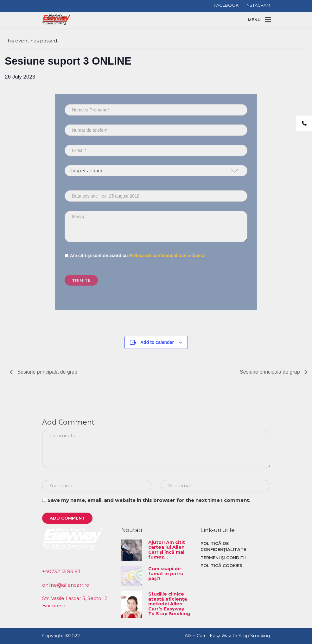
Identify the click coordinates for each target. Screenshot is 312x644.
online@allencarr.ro (66, 585)
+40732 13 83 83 (61, 571)
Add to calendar (157, 342)
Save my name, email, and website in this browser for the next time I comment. (149, 500)
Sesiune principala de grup (47, 372)
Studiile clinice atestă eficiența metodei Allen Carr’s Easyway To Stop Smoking (169, 604)
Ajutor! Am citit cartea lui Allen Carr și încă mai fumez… (167, 550)
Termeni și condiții (223, 558)
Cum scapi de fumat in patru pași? (166, 574)
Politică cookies (221, 565)
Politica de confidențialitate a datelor (168, 256)
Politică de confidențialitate (223, 546)
